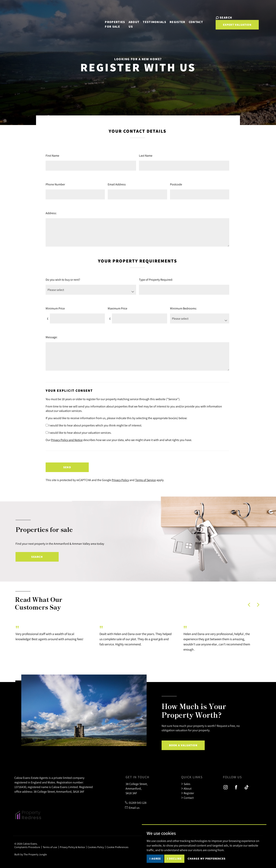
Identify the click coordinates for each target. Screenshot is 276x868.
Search (37, 557)
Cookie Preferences (117, 847)
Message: (52, 337)
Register (172, 19)
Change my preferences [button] (207, 859)
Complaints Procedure (27, 847)
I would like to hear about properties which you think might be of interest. (94, 425)
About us (128, 22)
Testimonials (149, 19)
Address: (51, 213)
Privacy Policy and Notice (67, 440)
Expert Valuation (228, 25)
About (186, 788)
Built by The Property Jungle (31, 854)
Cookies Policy (96, 847)
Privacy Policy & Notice (72, 847)
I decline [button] (174, 859)
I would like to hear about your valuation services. (79, 433)
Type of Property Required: (156, 280)
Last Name (146, 155)
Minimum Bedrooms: (183, 308)
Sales (186, 784)
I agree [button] (155, 859)
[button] (249, 605)
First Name (52, 155)
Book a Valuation (183, 745)
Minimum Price (55, 308)
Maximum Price (117, 308)
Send (67, 467)
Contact (190, 19)
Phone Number (55, 184)
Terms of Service (145, 480)
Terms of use (50, 847)
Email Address (117, 184)
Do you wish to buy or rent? (63, 280)
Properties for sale (106, 22)
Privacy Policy (120, 480)
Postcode (176, 184)
